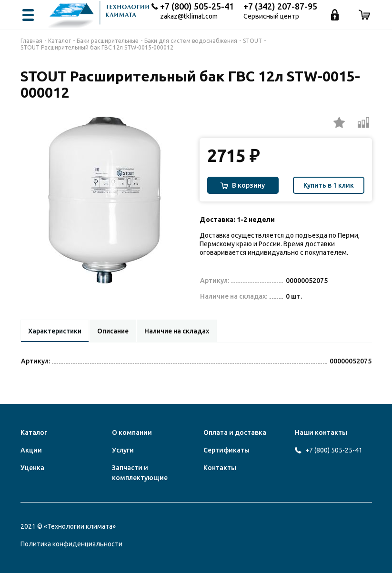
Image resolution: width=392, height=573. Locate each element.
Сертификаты (226, 450)
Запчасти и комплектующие (140, 473)
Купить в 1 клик (329, 185)
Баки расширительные (108, 41)
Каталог (60, 41)
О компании (132, 432)
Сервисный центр (271, 16)
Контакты (220, 468)
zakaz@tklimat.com (189, 16)
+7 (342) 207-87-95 (280, 6)
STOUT (252, 41)
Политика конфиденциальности (71, 544)
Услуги (123, 450)
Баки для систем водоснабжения (191, 41)
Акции (31, 450)
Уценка (32, 468)
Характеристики (56, 331)
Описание (116, 331)
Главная (31, 41)
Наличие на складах (182, 331)
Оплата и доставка (235, 432)
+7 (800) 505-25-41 (197, 6)
